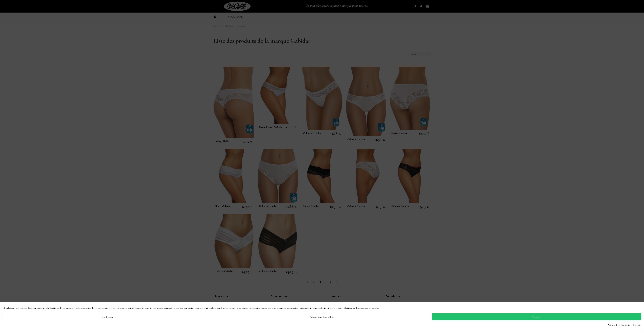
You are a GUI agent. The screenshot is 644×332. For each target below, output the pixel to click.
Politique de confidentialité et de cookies (624, 325)
